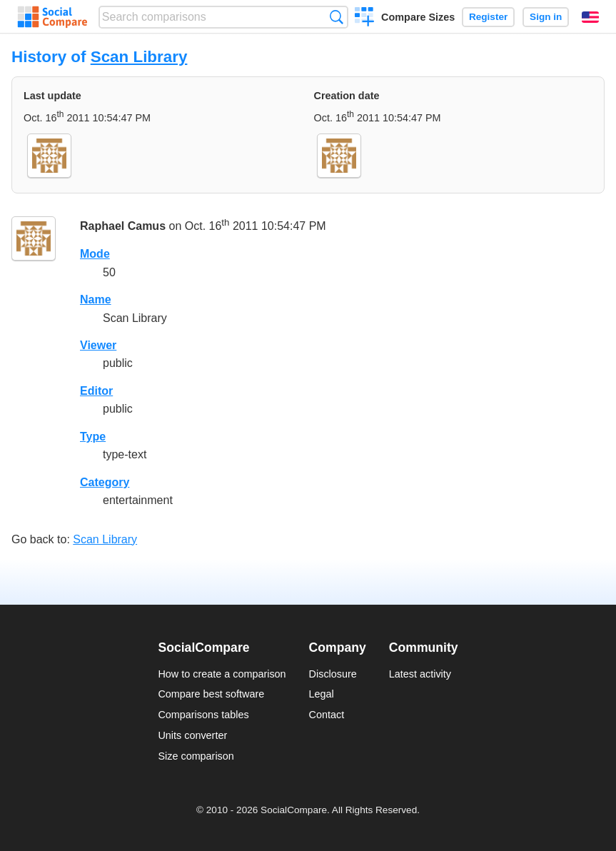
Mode (95, 254)
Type (93, 437)
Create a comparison (364, 19)
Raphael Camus (123, 227)
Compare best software (211, 694)
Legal (322, 694)
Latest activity (420, 674)
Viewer (98, 345)
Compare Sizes (418, 17)
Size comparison (196, 756)
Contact (327, 715)
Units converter (192, 735)
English (590, 17)
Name (96, 299)
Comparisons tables (203, 715)
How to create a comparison (222, 674)
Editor (96, 391)
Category (105, 482)
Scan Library (139, 57)
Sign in (546, 17)
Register (488, 17)
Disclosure (333, 674)
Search (337, 17)
